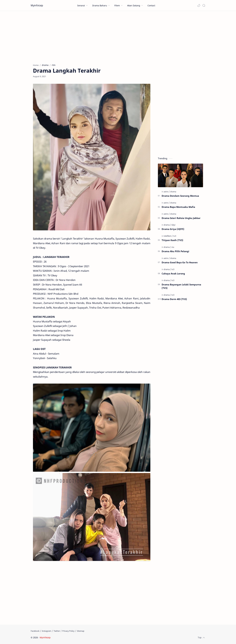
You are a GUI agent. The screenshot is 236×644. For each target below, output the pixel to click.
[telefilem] (168, 236)
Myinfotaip (37, 5)
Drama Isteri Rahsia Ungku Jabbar (181, 218)
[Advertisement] (118, 37)
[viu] (173, 247)
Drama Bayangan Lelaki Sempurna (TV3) (181, 286)
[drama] (173, 192)
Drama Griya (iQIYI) (173, 229)
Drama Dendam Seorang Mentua (180, 196)
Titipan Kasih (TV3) (172, 240)
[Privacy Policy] (68, 631)
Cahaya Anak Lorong (173, 274)
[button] (199, 5)
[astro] (167, 192)
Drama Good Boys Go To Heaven (180, 262)
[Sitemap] (81, 631)
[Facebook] (35, 631)
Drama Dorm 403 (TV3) (174, 299)
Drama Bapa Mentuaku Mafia (178, 207)
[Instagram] (47, 631)
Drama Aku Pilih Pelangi (175, 251)
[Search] (204, 5)
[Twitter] (57, 631)
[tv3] (175, 236)
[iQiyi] (173, 225)
